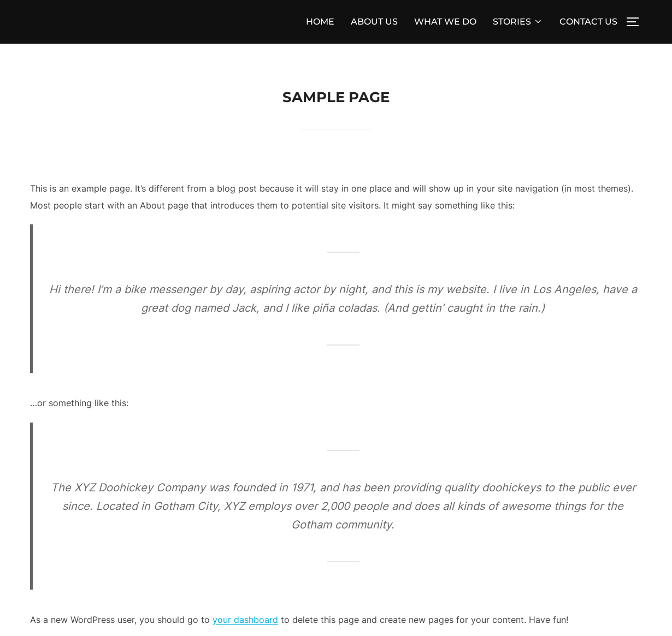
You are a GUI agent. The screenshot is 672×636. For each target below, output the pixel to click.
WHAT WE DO (445, 22)
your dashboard (245, 620)
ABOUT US (374, 22)
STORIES (518, 22)
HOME (320, 22)
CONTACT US (588, 22)
